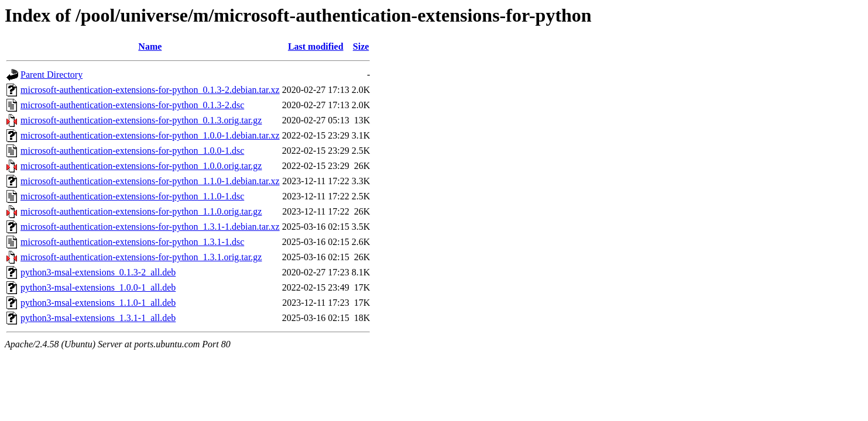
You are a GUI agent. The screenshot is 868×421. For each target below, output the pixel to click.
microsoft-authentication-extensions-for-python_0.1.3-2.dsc (132, 105)
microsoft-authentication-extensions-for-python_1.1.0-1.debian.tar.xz (150, 181)
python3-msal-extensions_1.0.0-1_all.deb (98, 287)
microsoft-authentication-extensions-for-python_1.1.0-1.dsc (132, 196)
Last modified (316, 46)
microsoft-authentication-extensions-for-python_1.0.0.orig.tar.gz (141, 166)
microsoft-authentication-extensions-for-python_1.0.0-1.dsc (132, 151)
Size (361, 46)
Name (150, 46)
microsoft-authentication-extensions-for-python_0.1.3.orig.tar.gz (141, 120)
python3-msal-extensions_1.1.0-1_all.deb (98, 303)
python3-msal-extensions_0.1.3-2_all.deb (98, 272)
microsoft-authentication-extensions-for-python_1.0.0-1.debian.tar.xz (150, 135)
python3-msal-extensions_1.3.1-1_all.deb (98, 318)
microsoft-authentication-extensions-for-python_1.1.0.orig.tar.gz (141, 211)
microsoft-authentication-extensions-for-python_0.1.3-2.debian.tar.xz (150, 90)
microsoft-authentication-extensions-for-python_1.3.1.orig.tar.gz (141, 257)
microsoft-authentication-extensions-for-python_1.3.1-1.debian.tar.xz (150, 227)
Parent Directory (52, 75)
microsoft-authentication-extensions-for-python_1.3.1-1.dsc (132, 242)
